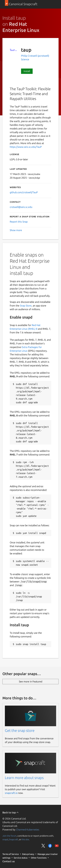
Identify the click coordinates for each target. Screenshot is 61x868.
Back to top (11, 812)
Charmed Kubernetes (28, 830)
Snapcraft (14, 839)
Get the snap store (20, 731)
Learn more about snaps (24, 778)
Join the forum (9, 836)
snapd (5, 839)
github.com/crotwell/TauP (24, 192)
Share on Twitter (43, 846)
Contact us (9, 861)
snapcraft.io (11, 793)
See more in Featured (31, 681)
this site (25, 839)
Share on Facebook (50, 846)
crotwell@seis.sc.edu (21, 207)
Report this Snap (19, 222)
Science (25, 59)
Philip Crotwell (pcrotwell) (35, 56)
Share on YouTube (57, 846)
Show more (16, 230)
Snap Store (26, 306)
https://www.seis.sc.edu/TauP (26, 147)
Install (27, 71)
